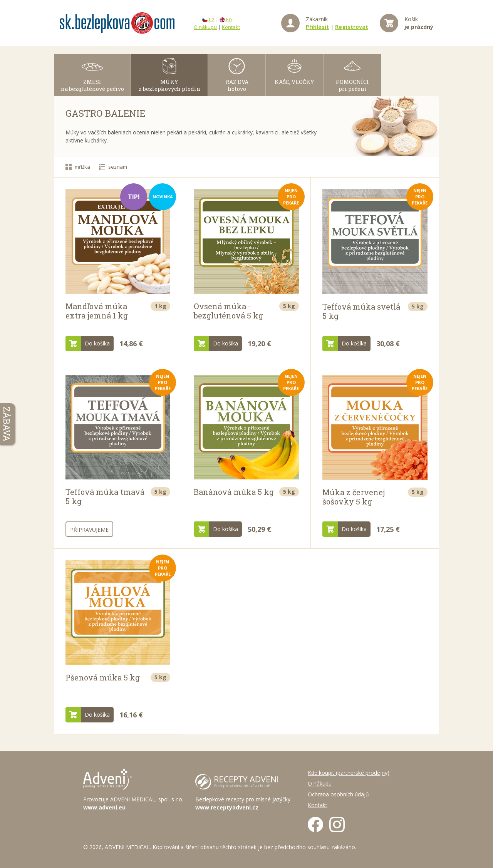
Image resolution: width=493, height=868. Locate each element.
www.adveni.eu (104, 807)
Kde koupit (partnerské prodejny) (349, 773)
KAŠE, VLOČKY (294, 82)
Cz (208, 19)
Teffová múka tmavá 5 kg (105, 496)
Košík (419, 23)
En (226, 19)
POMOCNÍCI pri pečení (352, 85)
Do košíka (88, 344)
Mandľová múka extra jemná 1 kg (97, 311)
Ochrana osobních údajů (338, 794)
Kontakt (231, 27)
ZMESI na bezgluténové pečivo (92, 85)
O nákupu (205, 27)
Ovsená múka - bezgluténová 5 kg (228, 311)
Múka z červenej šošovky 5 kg (354, 497)
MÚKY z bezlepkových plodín (169, 85)
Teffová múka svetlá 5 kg (361, 311)
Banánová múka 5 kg (234, 492)
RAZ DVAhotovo (237, 85)
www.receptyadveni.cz (227, 807)
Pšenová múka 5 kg (103, 677)
